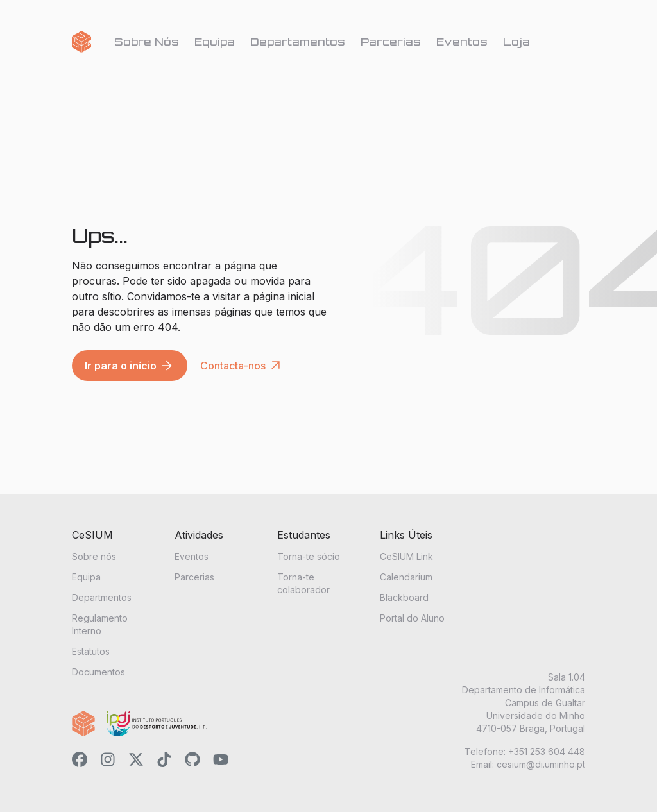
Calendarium (406, 577)
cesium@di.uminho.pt (541, 764)
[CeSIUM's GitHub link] (192, 761)
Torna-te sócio (309, 556)
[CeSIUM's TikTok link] (164, 761)
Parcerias (391, 42)
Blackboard (404, 597)
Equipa (215, 42)
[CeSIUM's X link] (136, 761)
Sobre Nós (147, 42)
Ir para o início (130, 366)
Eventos (462, 42)
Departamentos (298, 42)
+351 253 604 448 (547, 751)
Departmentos (102, 597)
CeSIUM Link (406, 556)
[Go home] (81, 42)
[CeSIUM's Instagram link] (108, 761)
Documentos (98, 672)
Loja (516, 42)
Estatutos (91, 651)
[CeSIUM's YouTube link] (221, 761)
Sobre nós (94, 556)
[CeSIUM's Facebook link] (80, 761)
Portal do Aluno (412, 618)
